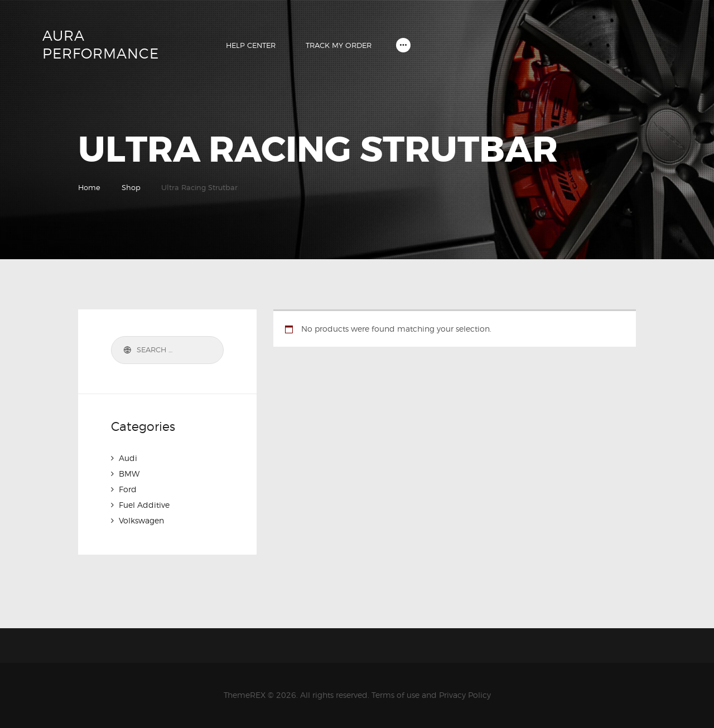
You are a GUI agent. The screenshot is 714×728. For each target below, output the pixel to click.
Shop (131, 187)
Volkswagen (141, 520)
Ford (128, 489)
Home (89, 187)
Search (126, 350)
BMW (129, 474)
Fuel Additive (144, 505)
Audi (128, 458)
